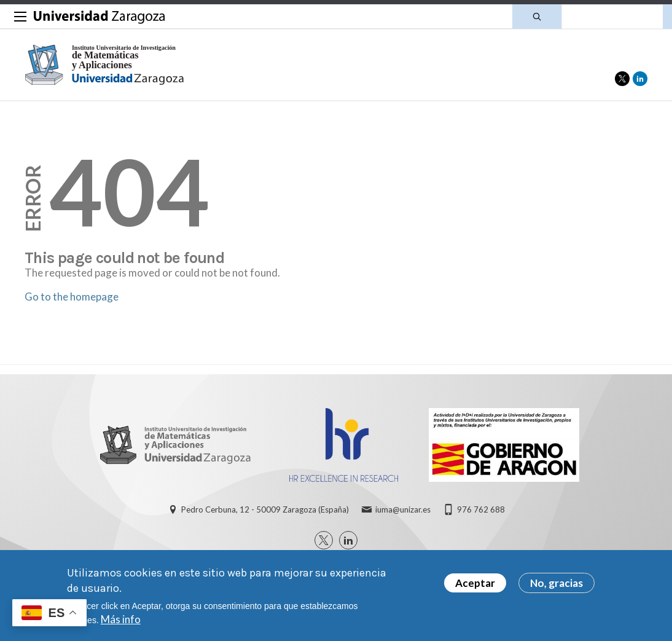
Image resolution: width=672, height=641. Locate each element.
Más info (121, 619)
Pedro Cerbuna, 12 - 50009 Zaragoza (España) (265, 509)
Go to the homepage (72, 297)
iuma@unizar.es (403, 509)
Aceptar (475, 583)
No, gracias (557, 583)
